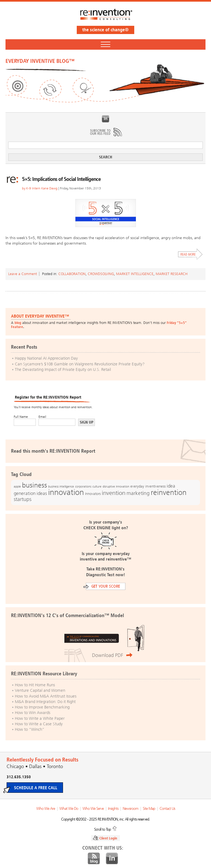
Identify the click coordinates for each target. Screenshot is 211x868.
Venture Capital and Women (40, 690)
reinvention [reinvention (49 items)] (169, 492)
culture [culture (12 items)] (97, 486)
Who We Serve (93, 809)
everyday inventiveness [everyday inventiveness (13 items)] (148, 486)
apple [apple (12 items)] (17, 486)
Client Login (108, 838)
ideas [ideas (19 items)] (42, 493)
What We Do (69, 809)
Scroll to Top (102, 829)
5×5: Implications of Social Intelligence (61, 179)
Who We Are (46, 809)
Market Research (172, 274)
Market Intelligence (135, 274)
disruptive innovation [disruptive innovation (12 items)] (116, 486)
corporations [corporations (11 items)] (83, 487)
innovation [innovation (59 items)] (66, 492)
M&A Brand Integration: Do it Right (45, 702)
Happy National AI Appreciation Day (46, 358)
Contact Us (167, 809)
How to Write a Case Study (39, 724)
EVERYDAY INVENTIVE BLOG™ (40, 61)
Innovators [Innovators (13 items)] (93, 494)
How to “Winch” (30, 729)
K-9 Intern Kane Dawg (42, 188)
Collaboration (72, 274)
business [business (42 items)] (35, 485)
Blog (94, 859)
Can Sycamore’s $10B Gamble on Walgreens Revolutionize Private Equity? (80, 364)
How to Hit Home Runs (35, 685)
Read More (190, 254)
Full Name (21, 417)
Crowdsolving (101, 274)
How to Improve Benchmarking (42, 707)
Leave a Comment (23, 274)
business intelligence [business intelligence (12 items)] (61, 486)
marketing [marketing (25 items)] (138, 493)
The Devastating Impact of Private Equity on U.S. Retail (63, 369)
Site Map (149, 809)
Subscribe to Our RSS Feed (106, 132)
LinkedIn (106, 119)
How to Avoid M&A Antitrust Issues (46, 696)
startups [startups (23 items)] (23, 499)
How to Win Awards (33, 713)
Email (42, 417)
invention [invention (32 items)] (114, 493)
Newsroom (131, 809)
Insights (113, 809)
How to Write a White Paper (40, 718)
